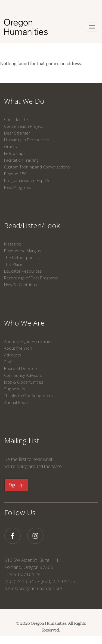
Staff (8, 362)
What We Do (24, 101)
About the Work (19, 348)
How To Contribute (21, 285)
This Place (13, 264)
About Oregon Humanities (28, 341)
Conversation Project (24, 126)
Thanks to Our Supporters (29, 396)
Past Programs (18, 187)
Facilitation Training (21, 160)
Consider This (17, 119)
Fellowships (15, 153)
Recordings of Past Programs (31, 278)
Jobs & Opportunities (24, 382)
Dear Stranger (17, 133)
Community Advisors (23, 375)
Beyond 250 (15, 174)
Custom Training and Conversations (37, 167)
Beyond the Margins (23, 251)
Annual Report (17, 402)
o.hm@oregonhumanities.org (33, 588)
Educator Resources (23, 271)
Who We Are (24, 323)
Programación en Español (28, 180)
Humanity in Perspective (27, 140)
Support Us (15, 389)
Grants (10, 146)
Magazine (13, 244)
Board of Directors (21, 368)
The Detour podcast (23, 257)
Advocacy (13, 355)
